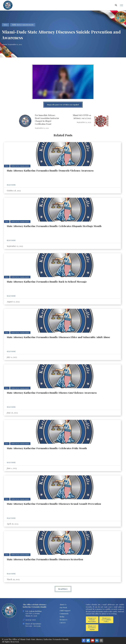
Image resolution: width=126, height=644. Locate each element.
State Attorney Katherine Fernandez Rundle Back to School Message (47, 282)
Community (64, 613)
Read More (11, 185)
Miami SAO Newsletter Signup (92, 628)
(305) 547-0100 (31, 620)
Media (62, 617)
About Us (63, 604)
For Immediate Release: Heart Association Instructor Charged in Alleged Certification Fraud (47, 120)
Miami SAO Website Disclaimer (92, 620)
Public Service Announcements (23, 25)
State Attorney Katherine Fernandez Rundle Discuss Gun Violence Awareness (52, 393)
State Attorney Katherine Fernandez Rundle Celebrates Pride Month (47, 448)
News (6, 25)
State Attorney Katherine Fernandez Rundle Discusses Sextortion (45, 559)
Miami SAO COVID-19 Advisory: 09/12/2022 (82, 117)
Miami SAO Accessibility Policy (106, 620)
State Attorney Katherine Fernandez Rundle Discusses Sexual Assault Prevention (54, 504)
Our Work (63, 607)
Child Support (65, 610)
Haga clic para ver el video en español (63, 105)
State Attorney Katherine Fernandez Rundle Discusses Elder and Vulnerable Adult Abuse (59, 337)
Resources (64, 620)
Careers (63, 622)
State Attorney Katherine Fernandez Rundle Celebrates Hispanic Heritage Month (54, 226)
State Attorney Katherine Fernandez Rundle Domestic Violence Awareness (50, 170)
